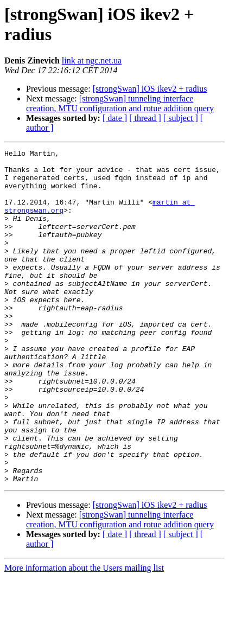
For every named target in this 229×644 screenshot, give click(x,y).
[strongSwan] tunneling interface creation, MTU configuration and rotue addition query (120, 103)
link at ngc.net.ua (92, 60)
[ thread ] (145, 118)
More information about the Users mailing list (84, 635)
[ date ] (115, 118)
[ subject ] (181, 118)
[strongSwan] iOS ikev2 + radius (150, 89)
